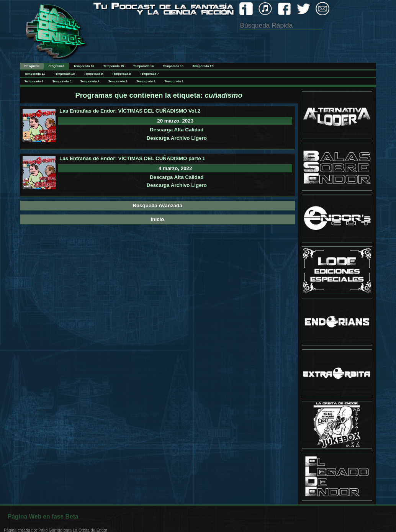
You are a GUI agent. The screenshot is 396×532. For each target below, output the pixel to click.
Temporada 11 (35, 74)
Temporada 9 (93, 74)
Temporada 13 (173, 66)
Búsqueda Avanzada (157, 205)
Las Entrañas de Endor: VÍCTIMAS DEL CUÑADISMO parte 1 (132, 158)
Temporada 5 (62, 81)
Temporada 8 (121, 74)
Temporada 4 (90, 81)
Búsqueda (32, 66)
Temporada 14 (143, 66)
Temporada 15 (114, 66)
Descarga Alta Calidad (177, 130)
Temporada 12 (203, 66)
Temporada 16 (84, 66)
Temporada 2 (146, 81)
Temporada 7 (149, 74)
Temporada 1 (174, 81)
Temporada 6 (34, 81)
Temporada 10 (64, 74)
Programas (56, 66)
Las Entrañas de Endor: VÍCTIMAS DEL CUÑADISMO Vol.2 (130, 111)
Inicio (158, 219)
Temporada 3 (118, 81)
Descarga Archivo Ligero (177, 138)
